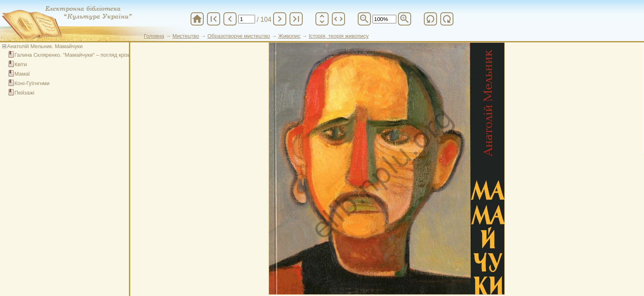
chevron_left (230, 19)
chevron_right (280, 19)
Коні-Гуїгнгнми (32, 83)
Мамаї (22, 74)
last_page (296, 19)
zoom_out (364, 19)
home (197, 19)
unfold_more (322, 19)
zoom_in (405, 19)
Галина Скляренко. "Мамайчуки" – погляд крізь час (77, 55)
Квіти (21, 64)
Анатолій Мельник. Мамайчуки (45, 46)
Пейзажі (24, 93)
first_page (214, 19)
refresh (430, 19)
